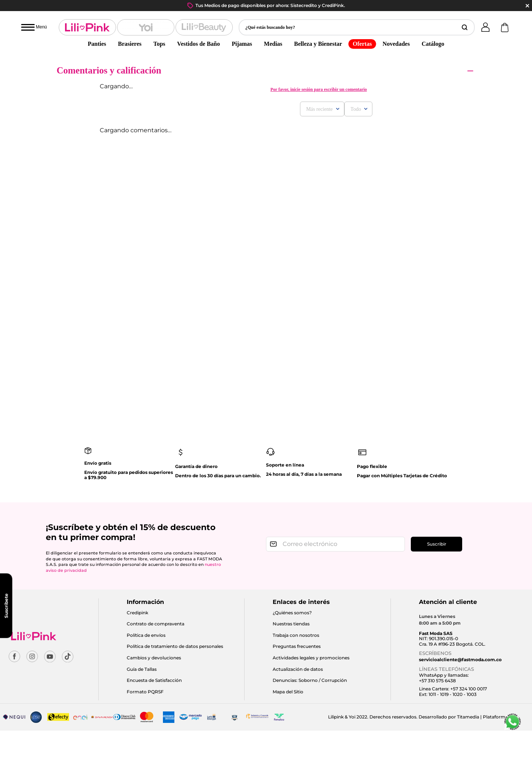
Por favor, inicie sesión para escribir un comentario (319, 89)
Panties (97, 44)
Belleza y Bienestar (318, 44)
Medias (273, 44)
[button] (357, 27)
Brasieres (130, 44)
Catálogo (433, 44)
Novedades (396, 44)
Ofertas (362, 44)
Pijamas (242, 44)
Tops (159, 44)
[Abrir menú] (34, 27)
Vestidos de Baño (198, 44)
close (527, 6)
